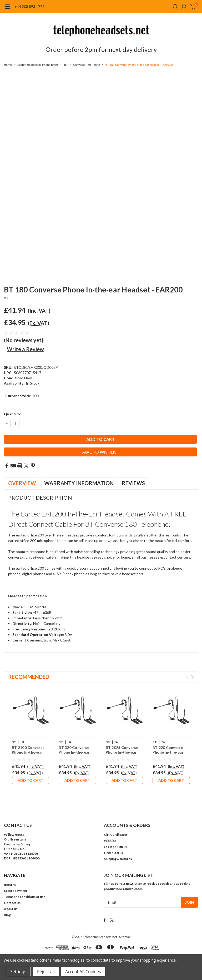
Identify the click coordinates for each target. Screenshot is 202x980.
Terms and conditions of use (25, 897)
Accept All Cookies (83, 972)
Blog (7, 915)
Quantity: (12, 414)
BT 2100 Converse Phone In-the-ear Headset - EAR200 (28, 752)
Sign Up (122, 847)
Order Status (113, 853)
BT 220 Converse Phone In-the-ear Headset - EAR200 (169, 752)
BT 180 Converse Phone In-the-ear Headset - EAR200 (139, 65)
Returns (10, 885)
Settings (18, 972)
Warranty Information (79, 483)
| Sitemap (124, 936)
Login (108, 847)
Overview (22, 483)
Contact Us (12, 903)
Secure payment (16, 891)
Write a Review (25, 349)
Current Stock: (22, 396)
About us (11, 909)
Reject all (46, 972)
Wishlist (110, 841)
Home (8, 65)
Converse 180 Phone (87, 65)
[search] (174, 7)
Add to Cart (31, 780)
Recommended (29, 677)
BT (66, 65)
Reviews (133, 483)
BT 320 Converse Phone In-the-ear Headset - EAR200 (75, 752)
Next (192, 677)
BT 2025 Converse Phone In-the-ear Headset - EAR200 (122, 752)
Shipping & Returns (118, 859)
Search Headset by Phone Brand (38, 65)
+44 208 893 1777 (29, 6)
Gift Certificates (116, 835)
